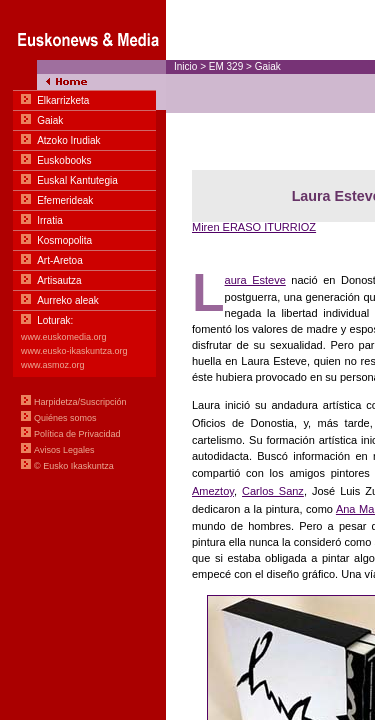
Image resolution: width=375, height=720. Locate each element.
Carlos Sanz (273, 491)
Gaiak (268, 66)
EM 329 (226, 66)
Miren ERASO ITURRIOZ (254, 227)
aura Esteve (255, 280)
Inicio (185, 66)
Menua (83, 250)
